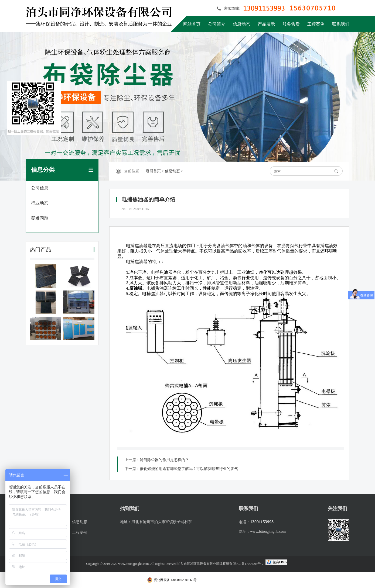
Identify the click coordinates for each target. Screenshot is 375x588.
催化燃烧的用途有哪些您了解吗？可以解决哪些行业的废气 (189, 469)
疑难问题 (40, 218)
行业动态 (40, 203)
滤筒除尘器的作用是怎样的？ (164, 460)
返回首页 (153, 171)
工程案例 (316, 24)
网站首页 (192, 24)
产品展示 (266, 24)
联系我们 (341, 24)
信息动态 (241, 24)
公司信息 (40, 188)
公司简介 (217, 24)
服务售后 (291, 24)
